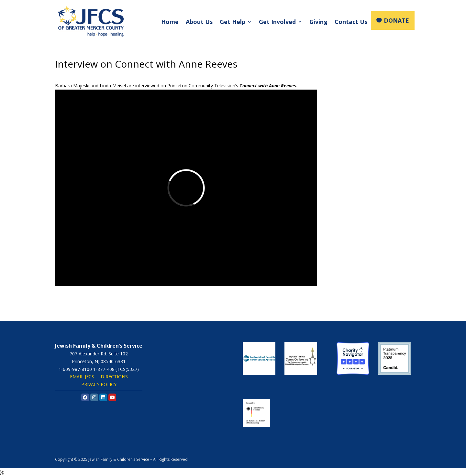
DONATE (396, 20)
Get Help (233, 22)
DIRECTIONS (114, 377)
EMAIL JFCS (82, 377)
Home (170, 22)
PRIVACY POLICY (99, 384)
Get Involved (277, 22)
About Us (199, 22)
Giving (318, 22)
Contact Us (351, 22)
